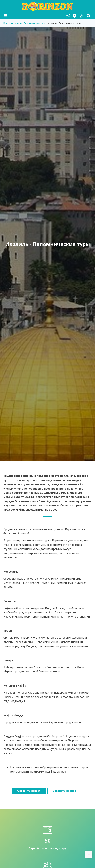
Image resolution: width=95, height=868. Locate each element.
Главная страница (13, 23)
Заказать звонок (64, 791)
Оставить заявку (29, 791)
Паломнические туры (35, 23)
